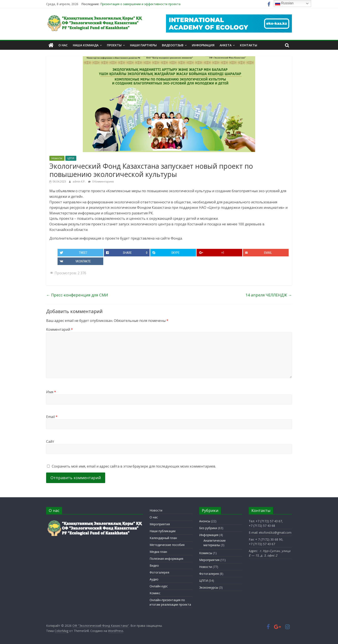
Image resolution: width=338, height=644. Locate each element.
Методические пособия (167, 545)
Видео (154, 565)
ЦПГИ (71, 158)
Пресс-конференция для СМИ (77, 295)
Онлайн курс (159, 586)
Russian (284, 3)
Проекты (114, 45)
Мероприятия (160, 524)
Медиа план (158, 551)
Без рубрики (208, 528)
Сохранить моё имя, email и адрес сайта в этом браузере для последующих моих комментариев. (134, 466)
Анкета (226, 45)
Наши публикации (163, 531)
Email (52, 417)
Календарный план (163, 538)
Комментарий (59, 329)
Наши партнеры (143, 45)
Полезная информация (166, 558)
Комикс (155, 593)
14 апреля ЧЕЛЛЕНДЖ (269, 295)
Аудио (154, 579)
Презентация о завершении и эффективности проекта (140, 4)
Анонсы (205, 521)
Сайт (50, 441)
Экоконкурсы (209, 587)
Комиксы (206, 553)
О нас (63, 45)
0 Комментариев (101, 182)
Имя (51, 392)
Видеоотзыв (173, 45)
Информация (203, 45)
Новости (57, 158)
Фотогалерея (159, 572)
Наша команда (86, 45)
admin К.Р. (79, 182)
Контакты (249, 45)
